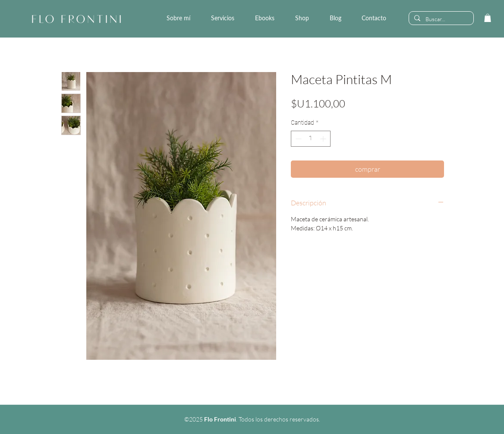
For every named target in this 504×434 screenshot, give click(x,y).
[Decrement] (298, 139)
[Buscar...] (440, 19)
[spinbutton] (311, 139)
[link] (488, 18)
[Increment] (324, 139)
